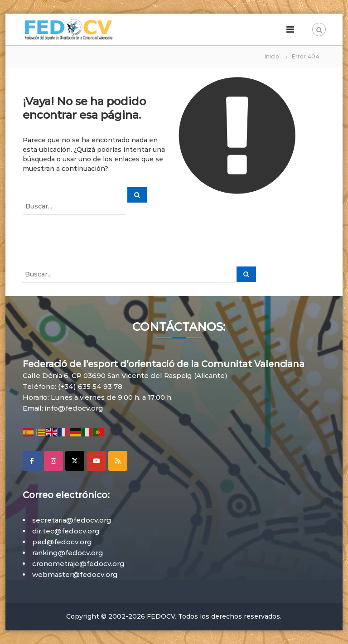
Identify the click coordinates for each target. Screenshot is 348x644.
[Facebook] (32, 461)
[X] (75, 461)
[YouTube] (97, 461)
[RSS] (118, 461)
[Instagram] (53, 461)
